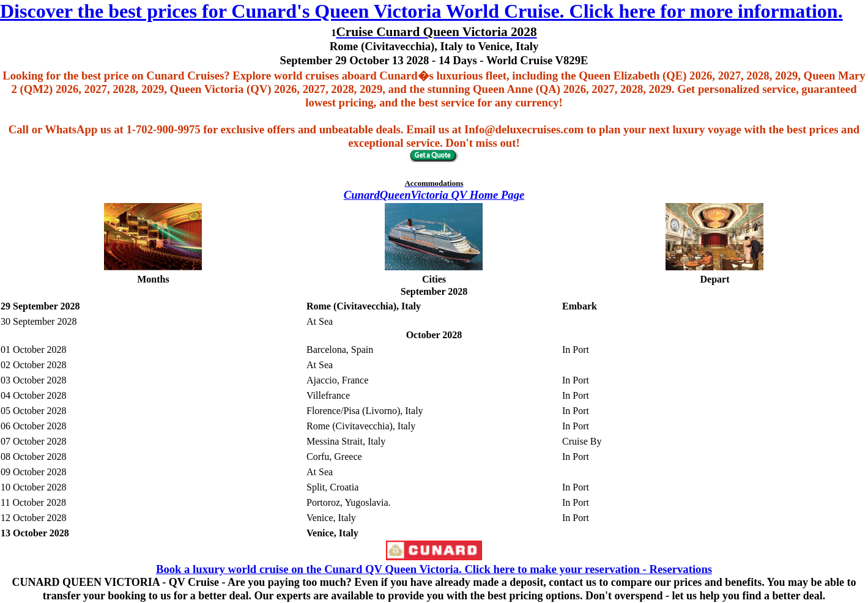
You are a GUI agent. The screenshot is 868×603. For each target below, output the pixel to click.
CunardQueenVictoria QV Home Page (434, 195)
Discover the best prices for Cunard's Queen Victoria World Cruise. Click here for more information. (421, 11)
